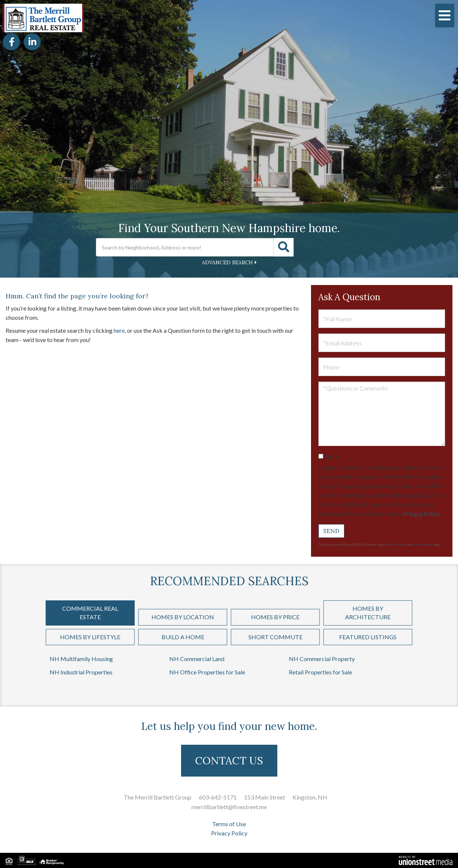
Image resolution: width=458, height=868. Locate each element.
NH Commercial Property (322, 659)
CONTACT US (229, 761)
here (119, 330)
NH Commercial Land (197, 659)
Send (331, 531)
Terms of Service (422, 544)
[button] (284, 247)
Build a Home (183, 637)
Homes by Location (183, 617)
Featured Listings (368, 637)
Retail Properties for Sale (320, 672)
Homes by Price (275, 617)
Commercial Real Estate (90, 613)
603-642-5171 (218, 797)
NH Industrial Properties (81, 672)
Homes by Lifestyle (90, 637)
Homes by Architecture (368, 613)
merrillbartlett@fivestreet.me (229, 807)
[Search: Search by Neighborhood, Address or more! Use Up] (185, 247)
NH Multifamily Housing (81, 659)
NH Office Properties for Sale (207, 672)
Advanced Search (227, 262)
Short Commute (275, 637)
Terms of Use (229, 824)
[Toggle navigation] (445, 16)
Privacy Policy (421, 514)
